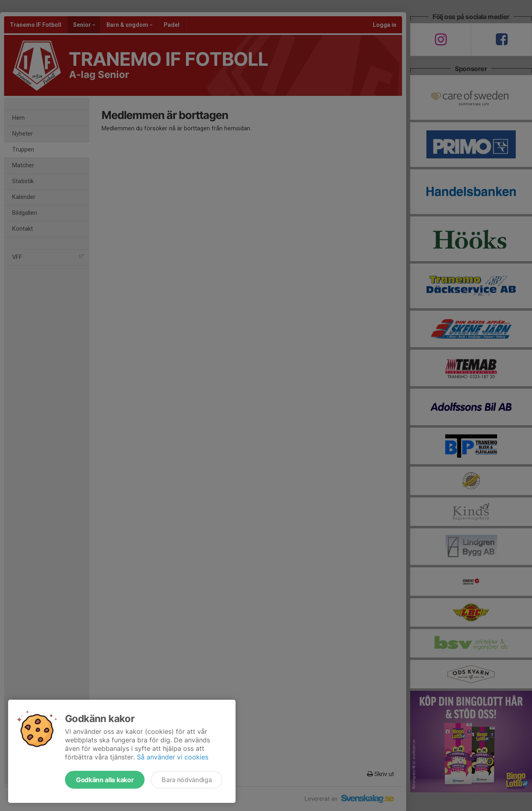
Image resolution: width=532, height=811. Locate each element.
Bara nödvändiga (187, 780)
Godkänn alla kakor (105, 780)
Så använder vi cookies (173, 757)
